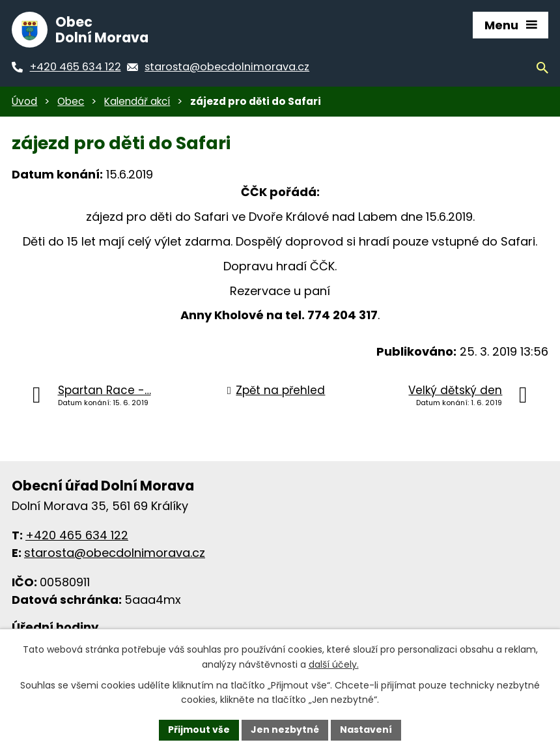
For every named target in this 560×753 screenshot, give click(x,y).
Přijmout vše (199, 730)
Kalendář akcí (137, 101)
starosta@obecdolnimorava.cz (115, 553)
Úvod (24, 101)
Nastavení (366, 730)
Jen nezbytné (285, 730)
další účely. (334, 664)
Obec (71, 101)
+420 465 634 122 (77, 535)
